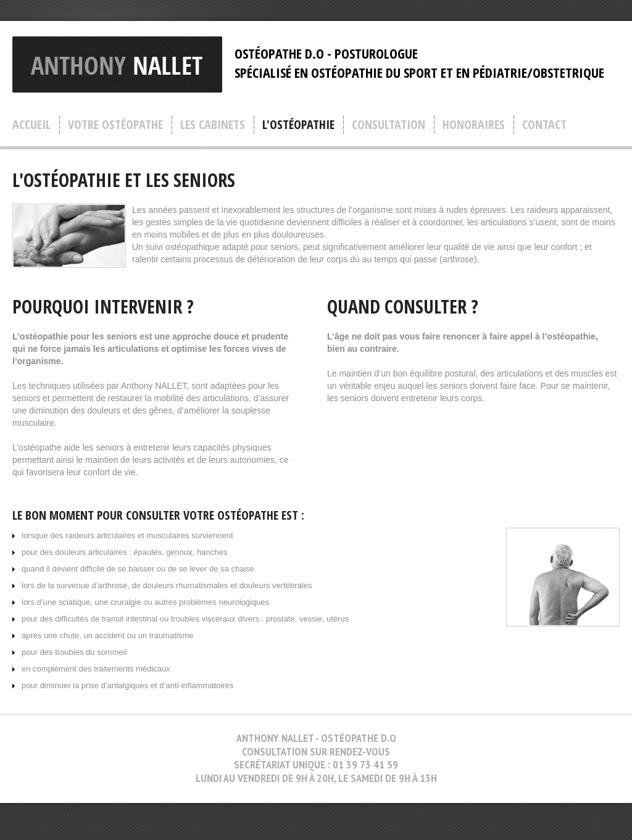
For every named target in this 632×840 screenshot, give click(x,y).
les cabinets (213, 124)
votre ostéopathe (115, 124)
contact (544, 124)
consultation (389, 124)
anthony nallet (117, 64)
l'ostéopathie (298, 124)
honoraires (474, 124)
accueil (31, 124)
